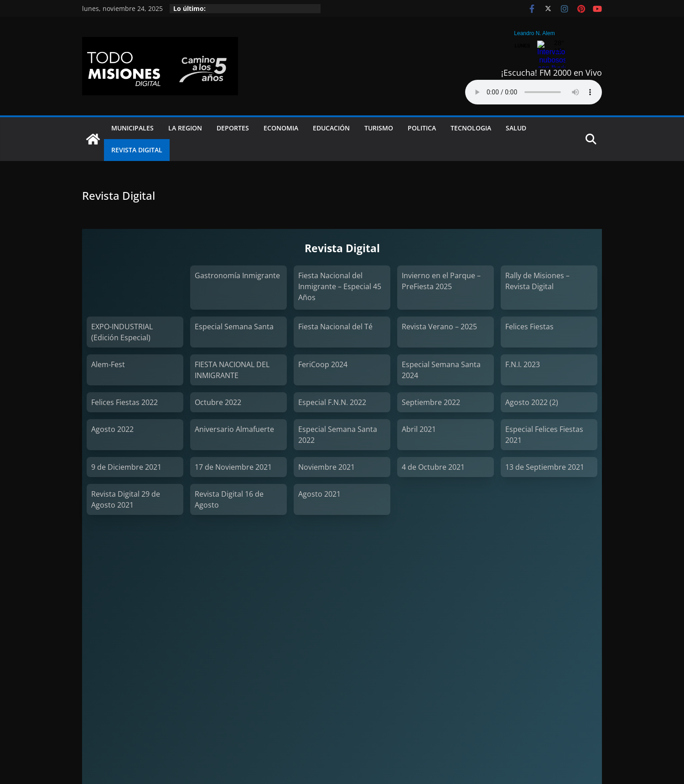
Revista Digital (137, 150)
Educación (331, 128)
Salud (516, 128)
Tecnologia (471, 128)
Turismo (379, 128)
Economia (281, 128)
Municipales (132, 128)
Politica (422, 128)
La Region (185, 128)
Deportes (233, 128)
